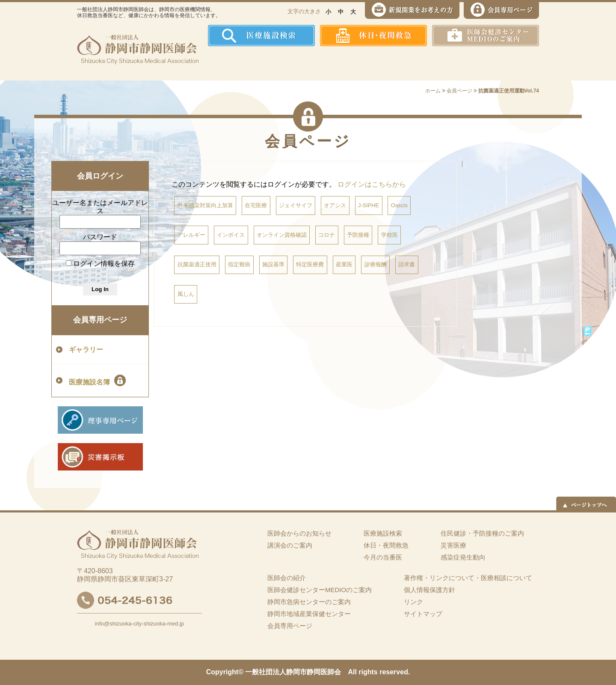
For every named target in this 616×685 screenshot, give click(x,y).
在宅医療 (256, 205)
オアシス (335, 205)
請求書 (407, 264)
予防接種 (358, 235)
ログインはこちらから (372, 184)
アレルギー (191, 235)
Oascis (399, 205)
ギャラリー (86, 350)
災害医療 (450, 63)
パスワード (100, 237)
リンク (413, 602)
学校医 (389, 235)
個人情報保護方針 (429, 590)
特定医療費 (310, 264)
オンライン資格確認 (282, 235)
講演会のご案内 (290, 545)
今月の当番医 (383, 557)
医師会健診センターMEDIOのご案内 (320, 590)
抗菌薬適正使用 (197, 264)
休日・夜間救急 (386, 545)
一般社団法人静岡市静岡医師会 (293, 672)
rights (368, 672)
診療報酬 (376, 264)
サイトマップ (423, 614)
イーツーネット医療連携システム (506, 63)
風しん (186, 294)
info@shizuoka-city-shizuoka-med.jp (139, 624)
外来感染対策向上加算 (205, 205)
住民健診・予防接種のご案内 (332, 63)
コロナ (327, 235)
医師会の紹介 (270, 63)
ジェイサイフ (296, 205)
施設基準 (273, 264)
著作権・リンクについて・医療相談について (468, 578)
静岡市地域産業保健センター (309, 614)
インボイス (231, 235)
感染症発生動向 (396, 63)
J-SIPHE (369, 205)
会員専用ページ (100, 320)
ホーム (224, 63)
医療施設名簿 (97, 380)
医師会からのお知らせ (299, 533)
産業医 (344, 264)
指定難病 (239, 264)
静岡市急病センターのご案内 (309, 602)
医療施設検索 (383, 533)
